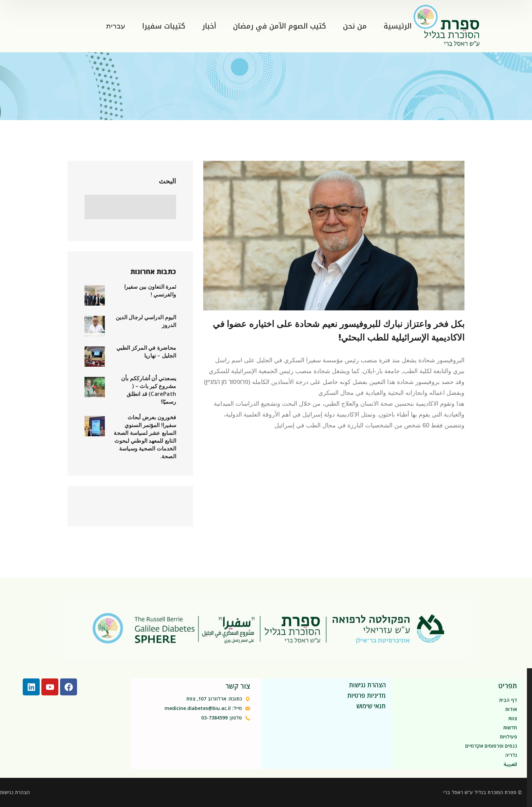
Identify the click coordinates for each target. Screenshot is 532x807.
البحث (167, 181)
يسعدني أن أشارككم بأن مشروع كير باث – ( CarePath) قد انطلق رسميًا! (149, 390)
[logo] (447, 25)
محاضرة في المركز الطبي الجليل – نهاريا (146, 352)
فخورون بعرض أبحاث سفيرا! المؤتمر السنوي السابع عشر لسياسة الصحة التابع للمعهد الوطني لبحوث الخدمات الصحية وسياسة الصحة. (145, 437)
